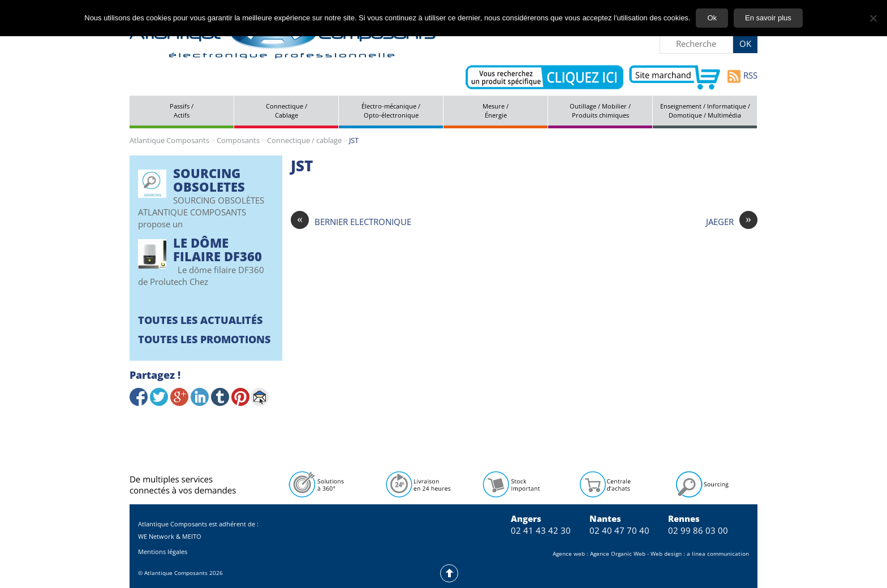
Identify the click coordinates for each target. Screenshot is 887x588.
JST (302, 166)
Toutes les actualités (200, 320)
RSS (742, 76)
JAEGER (732, 222)
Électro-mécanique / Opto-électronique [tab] (391, 111)
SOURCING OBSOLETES (209, 180)
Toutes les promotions (204, 339)
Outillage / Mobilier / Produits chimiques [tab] (600, 111)
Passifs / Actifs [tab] (182, 111)
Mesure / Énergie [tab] (496, 111)
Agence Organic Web (618, 554)
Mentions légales (163, 552)
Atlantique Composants (169, 140)
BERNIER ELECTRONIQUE (351, 222)
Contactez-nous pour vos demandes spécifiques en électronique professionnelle (544, 77)
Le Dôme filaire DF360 (218, 249)
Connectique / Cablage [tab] (287, 111)
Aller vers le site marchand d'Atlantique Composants (675, 77)
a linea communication (718, 554)
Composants (238, 140)
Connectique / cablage (304, 140)
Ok (712, 18)
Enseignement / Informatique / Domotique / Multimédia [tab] (705, 111)
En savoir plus (768, 18)
